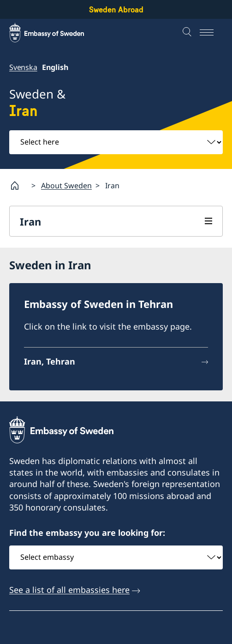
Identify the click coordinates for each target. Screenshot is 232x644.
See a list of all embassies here (69, 589)
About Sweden (66, 186)
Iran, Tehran (50, 361)
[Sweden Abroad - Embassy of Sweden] (55, 33)
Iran (30, 221)
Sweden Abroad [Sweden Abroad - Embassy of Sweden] (116, 9)
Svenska (23, 67)
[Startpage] (18, 186)
